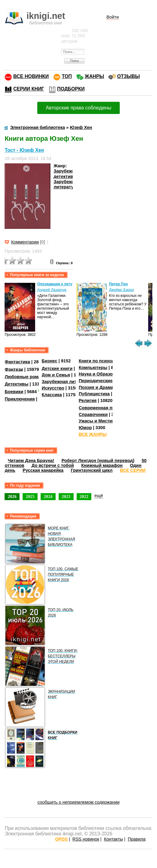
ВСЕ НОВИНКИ (31, 76)
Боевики (14, 392)
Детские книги (57, 368)
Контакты (113, 839)
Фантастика (17, 362)
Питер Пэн (119, 284)
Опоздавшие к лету (55, 284)
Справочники (93, 414)
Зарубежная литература (67, 184)
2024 (48, 496)
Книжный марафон (102, 465)
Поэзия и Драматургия (103, 387)
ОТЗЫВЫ (128, 76)
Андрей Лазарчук (52, 290)
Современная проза (100, 408)
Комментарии (25, 242)
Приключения (20, 399)
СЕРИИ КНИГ (29, 89)
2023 (66, 496)
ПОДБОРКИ (71, 89)
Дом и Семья (56, 375)
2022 (84, 496)
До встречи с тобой (53, 465)
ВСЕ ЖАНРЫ (93, 434)
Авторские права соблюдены (78, 108)
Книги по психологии (102, 361)
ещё (99, 496)
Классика (52, 395)
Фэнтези (14, 369)
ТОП (67, 76)
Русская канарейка (43, 470)
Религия (88, 400)
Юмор (85, 428)
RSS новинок (86, 839)
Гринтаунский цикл (92, 470)
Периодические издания (105, 381)
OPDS (62, 839)
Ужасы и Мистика (98, 421)
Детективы (16, 384)
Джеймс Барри (122, 290)
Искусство (53, 388)
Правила (137, 839)
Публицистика (94, 394)
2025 (30, 496)
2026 (12, 496)
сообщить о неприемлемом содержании (79, 802)
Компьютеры (93, 368)
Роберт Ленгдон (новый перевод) (98, 461)
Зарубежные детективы (67, 174)
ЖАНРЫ (95, 76)
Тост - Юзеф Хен (24, 150)
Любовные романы (26, 377)
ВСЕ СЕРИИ (133, 470)
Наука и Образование (102, 374)
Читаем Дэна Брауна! (31, 461)
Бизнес (50, 361)
